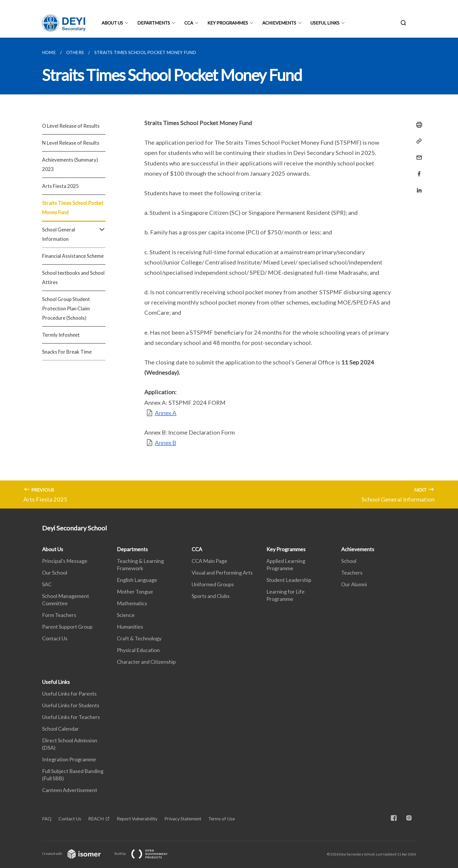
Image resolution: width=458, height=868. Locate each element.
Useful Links (325, 23)
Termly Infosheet (61, 335)
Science (126, 615)
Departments (154, 23)
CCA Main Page (209, 561)
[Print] (417, 125)
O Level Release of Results (71, 126)
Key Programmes (228, 23)
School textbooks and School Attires (73, 277)
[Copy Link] (417, 141)
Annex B (165, 442)
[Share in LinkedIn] (417, 187)
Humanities (130, 627)
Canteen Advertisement (70, 790)
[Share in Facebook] (417, 170)
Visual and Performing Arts (222, 573)
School (349, 561)
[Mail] (417, 154)
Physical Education (138, 650)
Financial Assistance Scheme (73, 256)
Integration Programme (69, 759)
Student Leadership (289, 580)
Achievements (279, 23)
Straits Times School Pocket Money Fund (73, 208)
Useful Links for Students (71, 705)
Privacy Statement (183, 818)
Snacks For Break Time (67, 352)
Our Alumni (354, 584)
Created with (76, 854)
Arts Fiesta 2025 (60, 186)
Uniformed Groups (213, 584)
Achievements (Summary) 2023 (70, 164)
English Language (137, 580)
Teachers (352, 573)
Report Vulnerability (137, 818)
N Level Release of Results (71, 143)
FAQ (47, 818)
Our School (55, 573)
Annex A (166, 413)
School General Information (74, 234)
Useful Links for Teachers (71, 717)
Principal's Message (65, 561)
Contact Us (55, 638)
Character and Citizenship (146, 662)
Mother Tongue (135, 592)
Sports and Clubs (211, 596)
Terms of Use (222, 818)
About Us (112, 23)
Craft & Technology (139, 638)
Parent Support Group (67, 627)
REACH (96, 818)
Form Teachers (59, 615)
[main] (229, 273)
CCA (189, 23)
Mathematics (132, 603)
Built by (146, 854)
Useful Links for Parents (69, 694)
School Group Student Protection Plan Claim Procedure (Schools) (66, 308)
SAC (47, 584)
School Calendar (60, 729)
